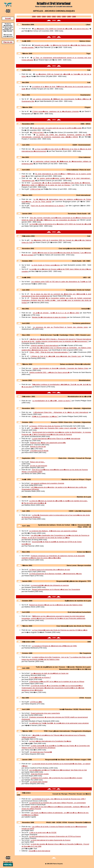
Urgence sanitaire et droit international (44, 345)
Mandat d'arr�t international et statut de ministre (49, 317)
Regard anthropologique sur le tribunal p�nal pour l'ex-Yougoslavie (56, 589)
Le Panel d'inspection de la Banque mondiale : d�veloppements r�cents (55, 574)
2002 (54, 16)
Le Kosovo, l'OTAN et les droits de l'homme (45, 426)
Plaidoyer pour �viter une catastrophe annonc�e (48, 443)
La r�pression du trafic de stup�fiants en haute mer (50, 673)
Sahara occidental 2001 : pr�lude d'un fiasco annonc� (49, 372)
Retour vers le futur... (38, 462)
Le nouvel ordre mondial (39, 782)
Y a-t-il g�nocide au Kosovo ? (40, 677)
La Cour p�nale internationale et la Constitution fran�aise (50, 741)
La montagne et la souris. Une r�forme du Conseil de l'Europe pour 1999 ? (59, 799)
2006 (34, 16)
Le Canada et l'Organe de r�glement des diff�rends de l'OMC (54, 646)
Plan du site (8, 42)
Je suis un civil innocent (39, 466)
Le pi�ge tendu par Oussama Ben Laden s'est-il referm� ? (55, 428)
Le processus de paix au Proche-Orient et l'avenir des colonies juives (60, 327)
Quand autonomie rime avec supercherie (45, 713)
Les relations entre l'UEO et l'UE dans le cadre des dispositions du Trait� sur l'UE (61, 282)
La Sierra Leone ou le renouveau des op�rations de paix (50, 570)
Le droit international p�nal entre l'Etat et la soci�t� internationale (56, 439)
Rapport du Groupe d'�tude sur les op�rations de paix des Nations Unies (56, 605)
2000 (64, 16)
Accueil (8, 18)
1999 (69, 16)
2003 (49, 16)
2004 (44, 16)
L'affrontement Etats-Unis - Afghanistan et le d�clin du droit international (61, 412)
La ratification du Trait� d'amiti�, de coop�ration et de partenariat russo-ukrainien (59, 723)
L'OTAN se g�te (36, 702)
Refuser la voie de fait (38, 446)
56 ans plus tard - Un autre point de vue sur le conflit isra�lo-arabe (57, 128)
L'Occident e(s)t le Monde (39, 451)
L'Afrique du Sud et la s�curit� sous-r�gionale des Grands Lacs (56, 356)
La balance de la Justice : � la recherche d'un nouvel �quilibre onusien (56, 778)
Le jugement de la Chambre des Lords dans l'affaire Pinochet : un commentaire (57, 803)
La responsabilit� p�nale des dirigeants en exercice (50, 585)
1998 (74, 16)
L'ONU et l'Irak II (38, 132)
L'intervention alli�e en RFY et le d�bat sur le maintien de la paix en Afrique (57, 682)
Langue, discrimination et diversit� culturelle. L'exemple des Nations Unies (60, 368)
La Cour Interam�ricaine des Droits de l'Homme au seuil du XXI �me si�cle (60, 630)
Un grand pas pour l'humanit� (41, 752)
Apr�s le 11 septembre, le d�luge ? (45, 416)
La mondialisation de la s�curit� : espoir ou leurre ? (52, 401)
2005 (39, 16)
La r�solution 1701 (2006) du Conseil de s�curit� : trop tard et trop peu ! (62, 29)
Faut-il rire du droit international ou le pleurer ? (48, 206)
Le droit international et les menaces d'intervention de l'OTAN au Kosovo (55, 836)
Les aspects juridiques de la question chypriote (47, 483)
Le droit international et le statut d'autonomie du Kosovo (51, 840)
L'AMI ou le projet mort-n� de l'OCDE (43, 833)
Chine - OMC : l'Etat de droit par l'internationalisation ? (49, 352)
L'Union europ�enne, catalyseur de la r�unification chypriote (56, 111)
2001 (59, 16)
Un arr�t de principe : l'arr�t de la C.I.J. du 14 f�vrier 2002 (56, 313)
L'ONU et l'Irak (35, 189)
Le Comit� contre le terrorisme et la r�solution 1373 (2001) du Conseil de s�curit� (60, 224)
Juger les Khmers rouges (40, 774)
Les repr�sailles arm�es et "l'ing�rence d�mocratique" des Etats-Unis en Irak (58, 770)
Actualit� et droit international (39, 851)
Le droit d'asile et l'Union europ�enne (46, 265)
